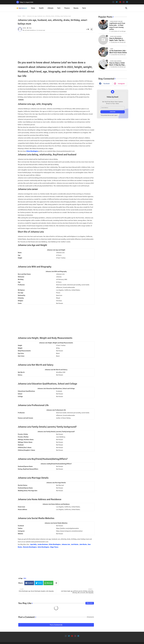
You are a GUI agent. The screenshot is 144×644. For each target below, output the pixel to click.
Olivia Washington (32, 151)
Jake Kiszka (83, 544)
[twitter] (117, 2)
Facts (84, 8)
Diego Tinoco (54, 547)
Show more (90, 603)
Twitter (40, 583)
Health (41, 8)
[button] (126, 8)
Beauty (76, 8)
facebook (107, 84)
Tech (59, 8)
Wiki (24, 16)
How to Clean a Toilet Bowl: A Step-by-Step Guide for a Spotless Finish (117, 64)
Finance (67, 8)
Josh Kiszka (75, 544)
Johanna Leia (66, 544)
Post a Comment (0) (56, 625)
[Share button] (56, 583)
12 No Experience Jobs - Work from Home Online (118, 52)
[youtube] (120, 2)
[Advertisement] (56, 46)
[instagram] (124, 2)
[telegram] (127, 2)
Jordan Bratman (43, 544)
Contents (21, 100)
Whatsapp (49, 583)
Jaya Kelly (33, 544)
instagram (121, 84)
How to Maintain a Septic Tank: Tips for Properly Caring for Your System (117, 39)
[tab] (33, 8)
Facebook (30, 583)
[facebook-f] (113, 2)
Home (33, 8)
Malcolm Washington (30, 547)
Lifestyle (50, 8)
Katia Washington (44, 547)
